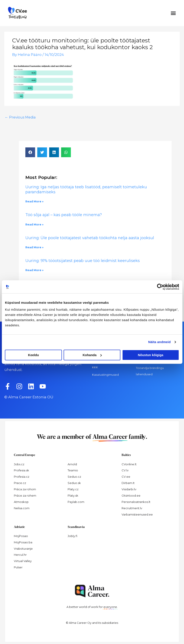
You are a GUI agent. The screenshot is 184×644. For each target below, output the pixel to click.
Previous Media (20, 117)
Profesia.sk (21, 470)
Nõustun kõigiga (151, 355)
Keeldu (33, 355)
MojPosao (21, 536)
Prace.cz (20, 483)
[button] (173, 13)
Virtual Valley (23, 561)
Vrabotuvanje (23, 549)
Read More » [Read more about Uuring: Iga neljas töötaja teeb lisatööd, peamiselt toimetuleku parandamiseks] (34, 201)
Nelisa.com (22, 508)
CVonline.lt (129, 464)
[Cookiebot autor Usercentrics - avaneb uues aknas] (160, 287)
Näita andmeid (160, 342)
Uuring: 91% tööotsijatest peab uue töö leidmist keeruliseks (83, 261)
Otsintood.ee (131, 496)
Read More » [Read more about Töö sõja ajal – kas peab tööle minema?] (34, 224)
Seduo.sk (74, 483)
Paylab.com (76, 502)
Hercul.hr (20, 555)
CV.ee (126, 477)
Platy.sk (73, 496)
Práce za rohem (25, 496)
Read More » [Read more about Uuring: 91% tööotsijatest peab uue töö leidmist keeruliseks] (34, 270)
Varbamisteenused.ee (137, 514)
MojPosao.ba (23, 542)
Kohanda (92, 355)
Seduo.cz (74, 477)
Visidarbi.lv (129, 489)
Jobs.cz (19, 464)
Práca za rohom (25, 489)
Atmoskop (21, 502)
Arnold (72, 464)
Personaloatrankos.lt (136, 502)
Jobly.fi (72, 536)
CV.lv (125, 470)
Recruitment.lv (132, 508)
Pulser (18, 567)
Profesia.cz (22, 477)
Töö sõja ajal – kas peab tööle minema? (64, 215)
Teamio (73, 470)
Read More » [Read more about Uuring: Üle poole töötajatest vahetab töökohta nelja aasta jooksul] (34, 247)
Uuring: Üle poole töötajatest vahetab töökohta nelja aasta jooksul (90, 238)
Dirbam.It (128, 483)
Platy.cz (73, 489)
